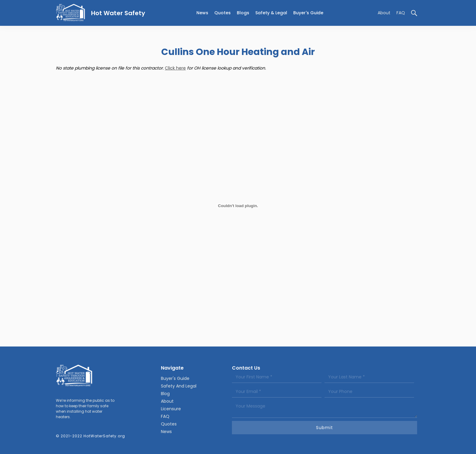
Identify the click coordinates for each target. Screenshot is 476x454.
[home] (100, 13)
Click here (175, 68)
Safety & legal (271, 13)
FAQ (401, 13)
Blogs (243, 13)
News (166, 432)
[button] (271, 13)
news (202, 13)
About (384, 13)
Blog (165, 394)
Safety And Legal (179, 386)
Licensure (171, 409)
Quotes (223, 13)
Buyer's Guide (308, 13)
